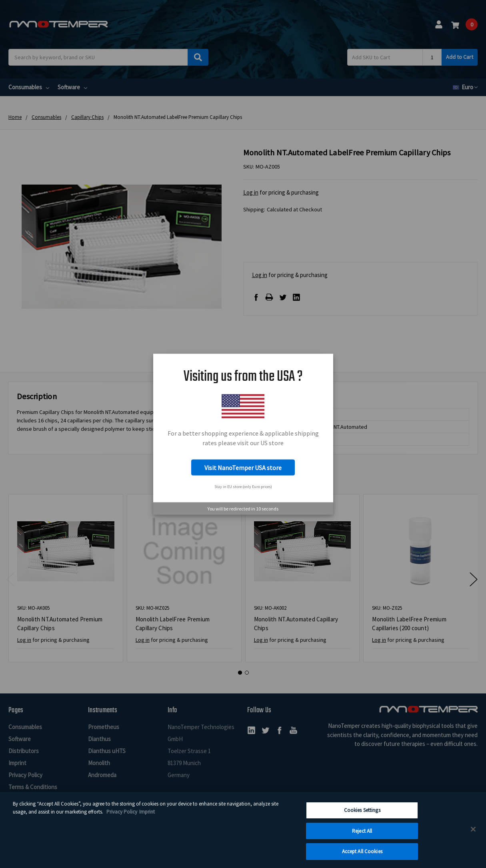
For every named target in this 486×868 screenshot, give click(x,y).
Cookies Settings (362, 815)
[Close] (473, 834)
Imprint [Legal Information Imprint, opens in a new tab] (147, 817)
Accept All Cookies (362, 857)
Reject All (362, 836)
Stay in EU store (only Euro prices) (243, 486)
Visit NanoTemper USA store (243, 468)
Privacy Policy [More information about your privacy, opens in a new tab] (122, 817)
